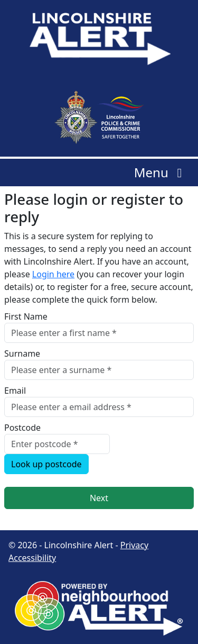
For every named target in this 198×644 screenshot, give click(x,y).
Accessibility (32, 558)
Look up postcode (46, 464)
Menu (161, 172)
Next (99, 498)
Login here (53, 274)
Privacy (134, 545)
